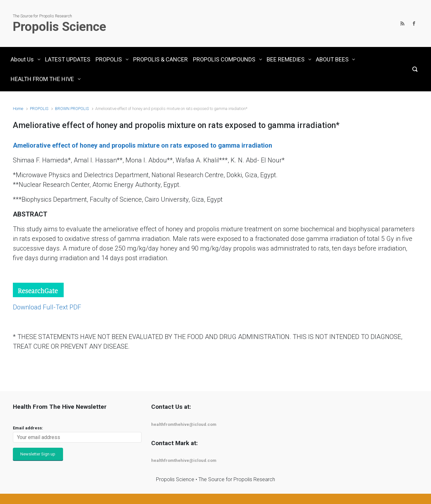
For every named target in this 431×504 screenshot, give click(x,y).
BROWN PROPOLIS (72, 109)
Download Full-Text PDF (47, 307)
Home (18, 109)
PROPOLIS (39, 109)
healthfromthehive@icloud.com (184, 424)
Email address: (28, 428)
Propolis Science (60, 27)
